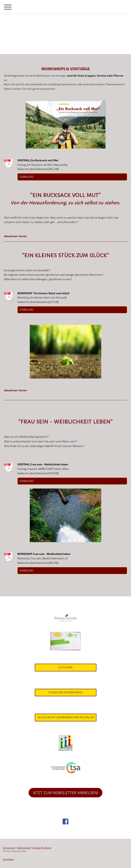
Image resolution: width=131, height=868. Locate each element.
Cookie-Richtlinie (42, 848)
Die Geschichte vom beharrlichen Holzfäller (66, 717)
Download (26, 177)
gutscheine (65, 667)
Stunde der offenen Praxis (65, 692)
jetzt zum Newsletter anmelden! (65, 793)
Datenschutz (24, 848)
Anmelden (8, 859)
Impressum (9, 848)
